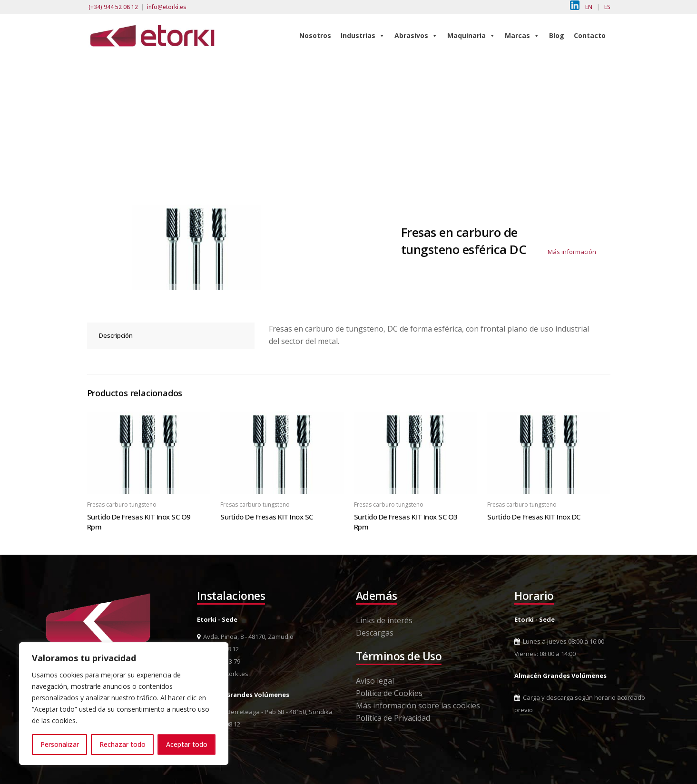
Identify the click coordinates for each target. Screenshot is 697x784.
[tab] (171, 336)
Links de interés (384, 620)
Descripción (116, 335)
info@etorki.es (167, 7)
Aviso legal (375, 681)
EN (589, 7)
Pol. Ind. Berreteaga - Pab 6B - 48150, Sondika (265, 712)
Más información (572, 252)
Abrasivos (416, 35)
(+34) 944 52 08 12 (113, 7)
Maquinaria (471, 35)
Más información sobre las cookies (418, 706)
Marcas (522, 35)
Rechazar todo (123, 744)
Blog (557, 35)
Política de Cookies (389, 693)
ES (607, 7)
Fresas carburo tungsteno (122, 505)
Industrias (363, 35)
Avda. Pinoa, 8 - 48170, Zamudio (245, 637)
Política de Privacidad (393, 718)
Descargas (375, 633)
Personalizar (60, 744)
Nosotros (315, 35)
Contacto (590, 35)
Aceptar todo (187, 744)
